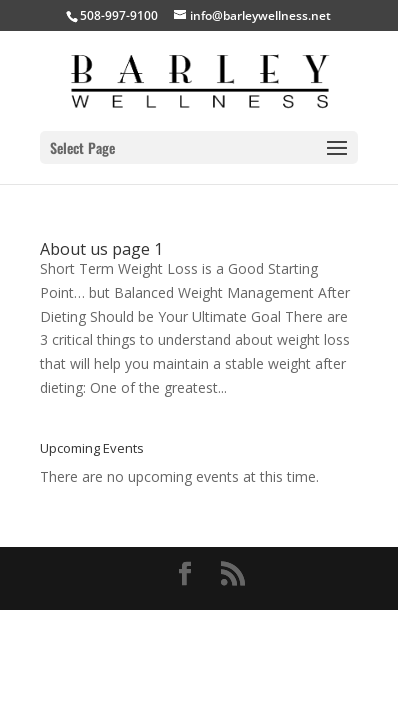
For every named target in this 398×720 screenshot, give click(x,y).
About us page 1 (101, 249)
